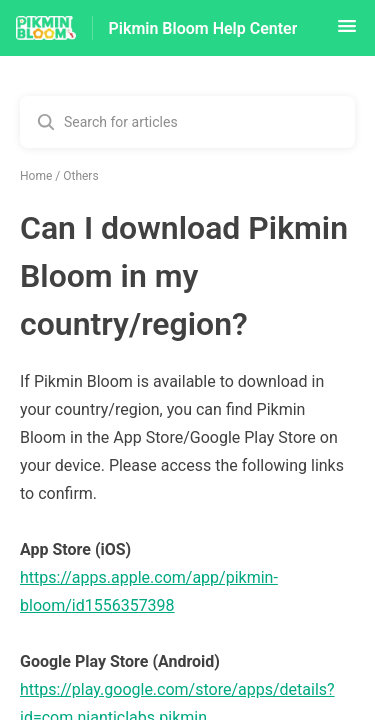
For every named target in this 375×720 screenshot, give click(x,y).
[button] (347, 32)
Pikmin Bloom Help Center (203, 28)
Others (80, 176)
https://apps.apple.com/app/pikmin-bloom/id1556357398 (149, 591)
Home (36, 176)
